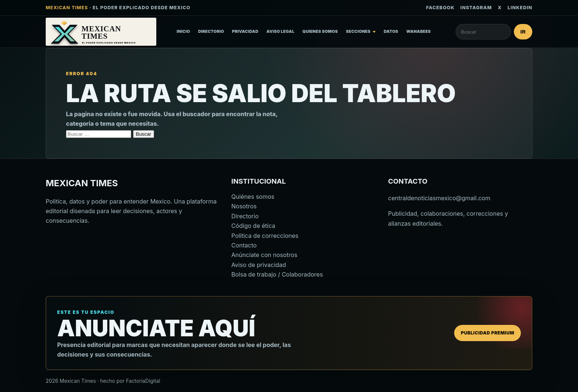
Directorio (211, 31)
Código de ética (253, 226)
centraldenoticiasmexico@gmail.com (439, 198)
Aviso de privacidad (259, 265)
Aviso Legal (281, 31)
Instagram (476, 8)
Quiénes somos (253, 197)
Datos (391, 31)
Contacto (244, 245)
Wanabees (419, 31)
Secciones (358, 31)
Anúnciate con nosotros (264, 255)
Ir (523, 32)
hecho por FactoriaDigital (130, 381)
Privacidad (245, 31)
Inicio (183, 31)
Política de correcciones (265, 236)
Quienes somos (320, 31)
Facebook (440, 8)
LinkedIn (520, 8)
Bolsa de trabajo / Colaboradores (277, 274)
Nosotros (244, 206)
